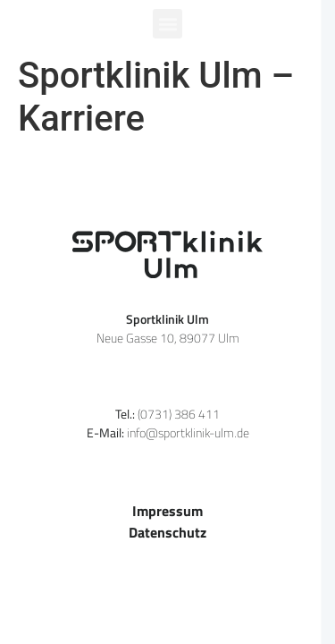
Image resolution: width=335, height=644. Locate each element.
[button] (167, 24)
